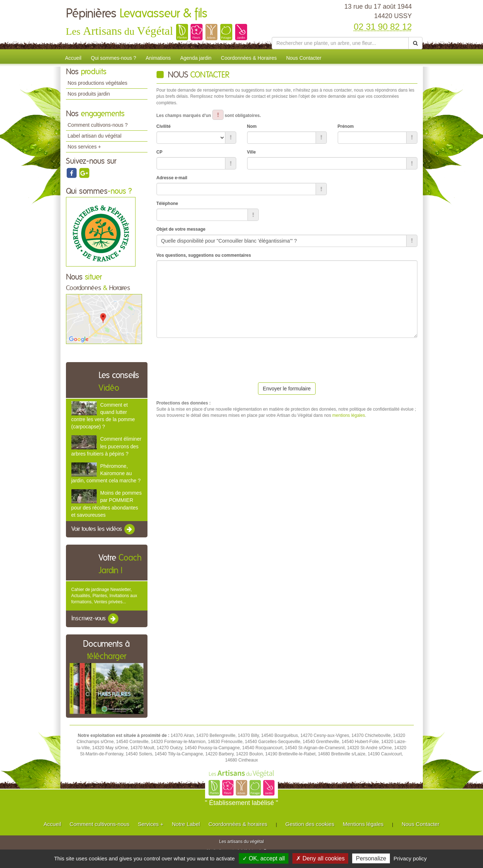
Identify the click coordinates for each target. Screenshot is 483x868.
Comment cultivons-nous (99, 824)
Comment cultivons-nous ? (98, 125)
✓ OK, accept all (264, 858)
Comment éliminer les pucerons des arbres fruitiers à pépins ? (107, 446)
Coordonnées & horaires (238, 824)
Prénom (346, 126)
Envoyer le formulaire (287, 389)
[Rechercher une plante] (340, 43)
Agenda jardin (196, 58)
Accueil (73, 58)
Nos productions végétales (98, 83)
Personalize (371, 858)
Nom (252, 126)
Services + (150, 824)
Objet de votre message (181, 229)
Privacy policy (410, 858)
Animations (158, 58)
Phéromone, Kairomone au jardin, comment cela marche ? (106, 473)
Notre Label (186, 824)
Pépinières (137, 14)
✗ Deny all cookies (320, 858)
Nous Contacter (304, 58)
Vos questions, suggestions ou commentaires (204, 255)
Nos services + (84, 147)
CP (160, 152)
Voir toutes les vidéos (104, 529)
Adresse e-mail (172, 178)
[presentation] (212, 357)
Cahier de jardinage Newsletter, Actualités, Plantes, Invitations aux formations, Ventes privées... (104, 596)
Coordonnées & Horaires (249, 58)
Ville (251, 152)
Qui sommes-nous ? (114, 58)
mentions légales (349, 415)
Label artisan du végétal (95, 136)
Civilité (164, 126)
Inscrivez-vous (95, 619)
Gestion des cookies (310, 824)
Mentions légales (363, 824)
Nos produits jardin (89, 94)
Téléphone (167, 204)
